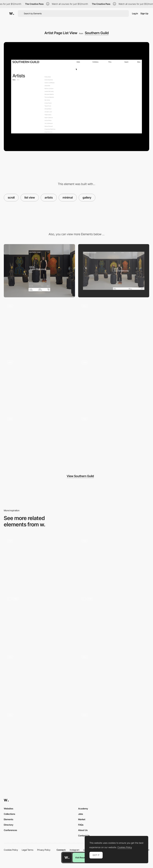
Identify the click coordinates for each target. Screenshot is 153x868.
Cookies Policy (11, 850)
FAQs (81, 825)
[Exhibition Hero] (39, 384)
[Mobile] (39, 271)
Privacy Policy (44, 850)
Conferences (10, 830)
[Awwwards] (12, 14)
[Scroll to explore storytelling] (39, 736)
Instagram (75, 850)
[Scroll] (39, 678)
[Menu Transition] (39, 440)
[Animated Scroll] (114, 620)
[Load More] (114, 440)
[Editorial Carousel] (114, 384)
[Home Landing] (114, 327)
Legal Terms (28, 850)
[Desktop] (114, 271)
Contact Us (84, 836)
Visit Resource (82, 858)
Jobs (81, 814)
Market (82, 819)
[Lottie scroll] (114, 562)
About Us (83, 830)
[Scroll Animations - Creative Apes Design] (39, 620)
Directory (9, 825)
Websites (8, 809)
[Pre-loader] (39, 327)
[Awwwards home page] (67, 858)
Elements (8, 819)
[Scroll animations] (114, 736)
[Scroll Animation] (114, 678)
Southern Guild (97, 33)
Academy (83, 809)
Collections (9, 814)
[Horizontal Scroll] (39, 562)
